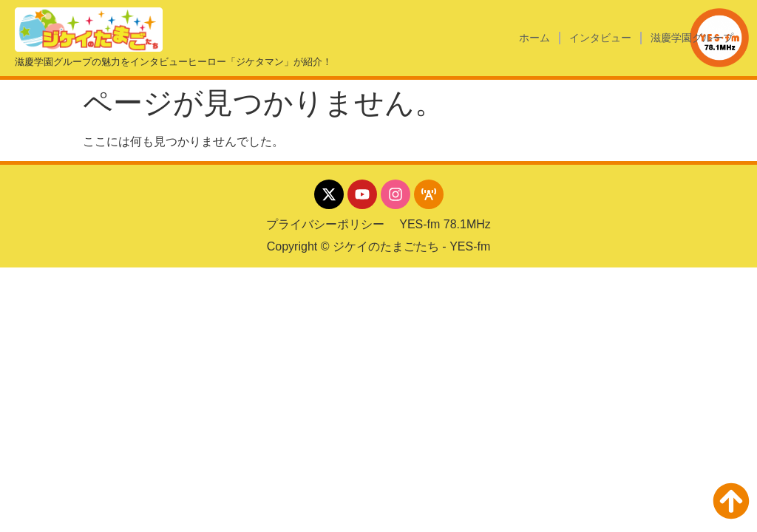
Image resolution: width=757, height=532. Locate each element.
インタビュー (600, 38)
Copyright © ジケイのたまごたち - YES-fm (379, 246)
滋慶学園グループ (692, 38)
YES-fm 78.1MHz (445, 224)
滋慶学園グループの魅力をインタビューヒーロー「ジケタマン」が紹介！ (173, 62)
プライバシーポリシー (325, 224)
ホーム (534, 38)
